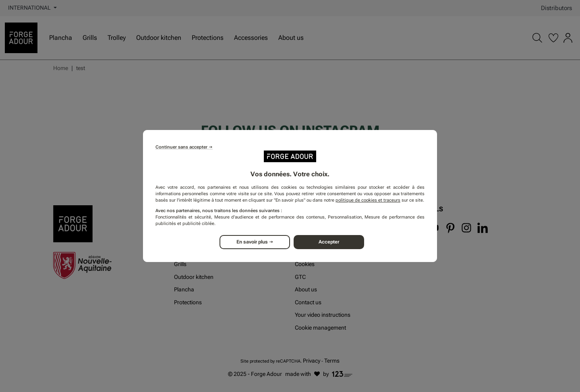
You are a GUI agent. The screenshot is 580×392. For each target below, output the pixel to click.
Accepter (329, 242)
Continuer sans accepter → (184, 148)
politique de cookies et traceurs (368, 200)
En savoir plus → (255, 242)
